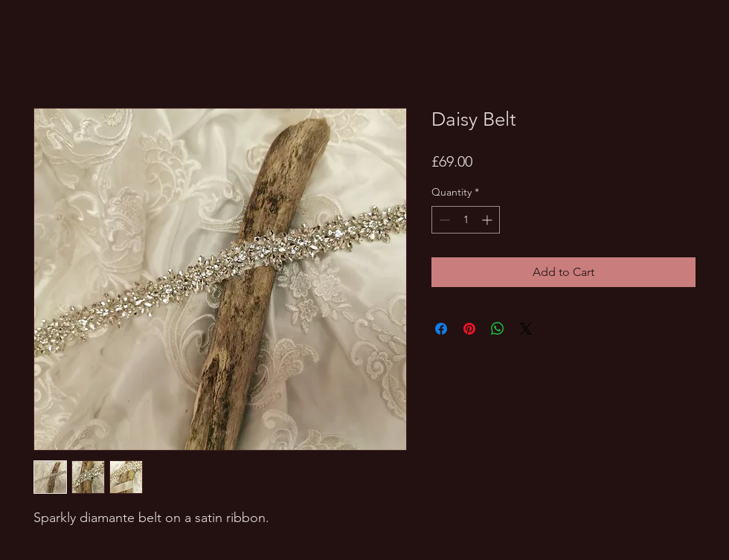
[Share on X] (526, 329)
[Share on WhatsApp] (498, 329)
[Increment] (488, 220)
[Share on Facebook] (441, 329)
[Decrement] (443, 220)
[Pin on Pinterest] (469, 329)
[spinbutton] (466, 220)
